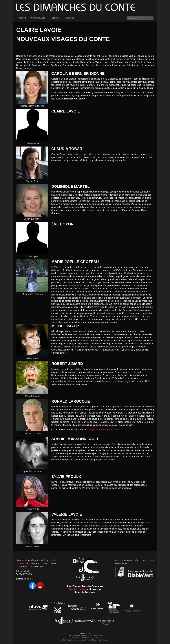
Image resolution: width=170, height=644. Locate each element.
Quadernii (77, 640)
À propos (70, 18)
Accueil (22, 18)
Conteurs (56, 18)
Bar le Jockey (78, 589)
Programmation (39, 18)
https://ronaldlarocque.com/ (104, 430)
